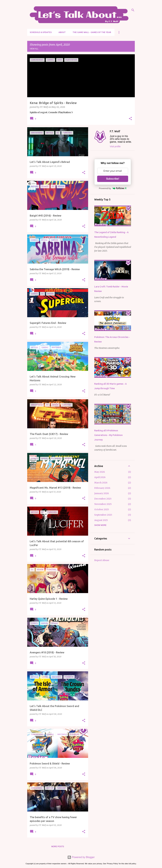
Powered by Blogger (81, 857)
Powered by (113, 188)
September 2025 (103, 515)
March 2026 (101, 483)
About (62, 32)
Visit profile (115, 146)
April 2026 (100, 477)
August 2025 (101, 520)
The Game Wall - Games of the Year (92, 32)
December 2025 (103, 499)
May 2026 (100, 472)
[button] (130, 119)
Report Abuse (102, 560)
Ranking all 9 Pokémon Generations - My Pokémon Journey (108, 435)
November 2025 (103, 504)
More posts (58, 847)
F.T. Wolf (115, 131)
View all (34, 49)
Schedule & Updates (41, 32)
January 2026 (102, 493)
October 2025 (102, 509)
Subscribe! (113, 179)
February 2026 (102, 488)
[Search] (133, 10)
